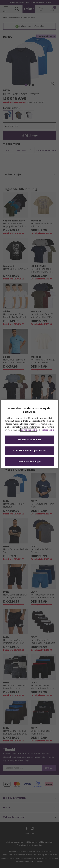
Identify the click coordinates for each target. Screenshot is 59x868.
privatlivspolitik (29, 430)
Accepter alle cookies (29, 440)
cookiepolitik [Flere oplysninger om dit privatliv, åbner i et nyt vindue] (47, 430)
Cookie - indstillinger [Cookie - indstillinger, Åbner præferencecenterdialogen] (29, 461)
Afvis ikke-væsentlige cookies (29, 451)
